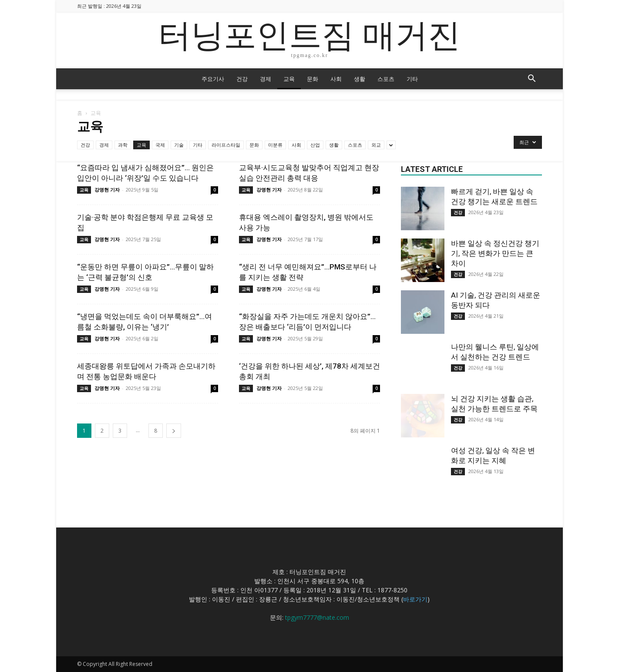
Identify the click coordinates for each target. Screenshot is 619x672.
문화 (313, 79)
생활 (360, 79)
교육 (289, 79)
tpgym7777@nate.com (317, 617)
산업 (315, 145)
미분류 (275, 145)
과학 (123, 145)
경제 (266, 79)
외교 (376, 145)
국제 (160, 145)
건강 (242, 79)
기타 (412, 79)
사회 (336, 79)
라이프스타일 (226, 145)
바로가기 (415, 599)
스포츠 (386, 79)
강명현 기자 (107, 190)
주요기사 (213, 79)
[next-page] (174, 431)
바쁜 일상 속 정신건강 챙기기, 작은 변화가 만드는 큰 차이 (495, 253)
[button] (532, 79)
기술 (179, 145)
